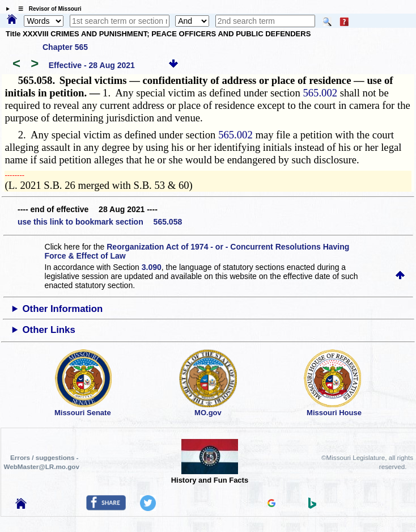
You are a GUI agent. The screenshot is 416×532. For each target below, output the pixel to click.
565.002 (320, 93)
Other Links (49, 330)
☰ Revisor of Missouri (47, 9)
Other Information (63, 309)
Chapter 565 (65, 47)
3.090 (152, 267)
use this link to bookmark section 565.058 (100, 222)
